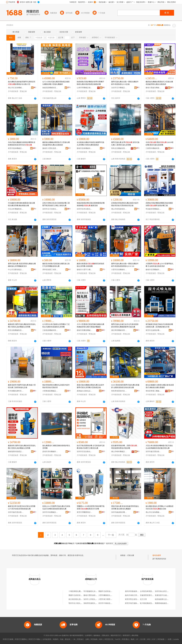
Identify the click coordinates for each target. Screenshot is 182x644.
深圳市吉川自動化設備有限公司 (50, 209)
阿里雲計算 (109, 639)
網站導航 (135, 635)
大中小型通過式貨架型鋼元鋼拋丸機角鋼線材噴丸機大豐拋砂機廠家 (90, 326)
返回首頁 (109, 543)
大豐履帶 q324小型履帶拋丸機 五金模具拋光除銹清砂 (159, 265)
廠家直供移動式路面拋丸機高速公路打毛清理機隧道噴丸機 (56, 265)
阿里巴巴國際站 (21, 639)
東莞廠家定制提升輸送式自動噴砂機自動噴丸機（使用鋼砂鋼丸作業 (159, 326)
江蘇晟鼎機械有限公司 (50, 330)
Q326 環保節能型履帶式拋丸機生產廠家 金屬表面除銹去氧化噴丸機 (125, 386)
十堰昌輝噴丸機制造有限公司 (80, 591)
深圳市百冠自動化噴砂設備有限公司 (85, 452)
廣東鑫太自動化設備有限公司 (85, 391)
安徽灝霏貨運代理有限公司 (150, 595)
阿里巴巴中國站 (35, 639)
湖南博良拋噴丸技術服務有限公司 (96, 603)
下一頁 (111, 535)
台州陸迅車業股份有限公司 (150, 591)
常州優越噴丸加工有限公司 (94, 591)
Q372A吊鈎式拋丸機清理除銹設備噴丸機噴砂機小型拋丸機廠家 (56, 83)
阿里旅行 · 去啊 (83, 639)
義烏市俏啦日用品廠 (133, 595)
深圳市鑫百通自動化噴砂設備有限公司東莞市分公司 (153, 452)
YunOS (117, 639)
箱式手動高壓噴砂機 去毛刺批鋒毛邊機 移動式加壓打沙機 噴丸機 (91, 447)
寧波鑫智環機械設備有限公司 (153, 209)
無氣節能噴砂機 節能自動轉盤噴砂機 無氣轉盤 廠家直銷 (91, 204)
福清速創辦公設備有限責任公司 (167, 599)
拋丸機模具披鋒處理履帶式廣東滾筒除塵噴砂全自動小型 (22, 83)
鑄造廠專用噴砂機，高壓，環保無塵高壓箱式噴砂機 (125, 447)
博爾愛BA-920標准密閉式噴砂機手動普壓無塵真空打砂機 (91, 508)
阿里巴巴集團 (8, 639)
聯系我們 (126, 635)
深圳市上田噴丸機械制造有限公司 (96, 599)
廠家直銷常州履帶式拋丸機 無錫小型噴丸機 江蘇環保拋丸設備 (22, 386)
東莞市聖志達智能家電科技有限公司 (139, 599)
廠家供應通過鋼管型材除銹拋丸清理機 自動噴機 (90, 265)
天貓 (61, 639)
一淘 (74, 639)
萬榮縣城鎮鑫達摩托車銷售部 (166, 603)
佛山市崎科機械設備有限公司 (119, 452)
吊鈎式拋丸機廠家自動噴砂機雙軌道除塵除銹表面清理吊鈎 (22, 144)
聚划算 (68, 639)
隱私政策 (106, 635)
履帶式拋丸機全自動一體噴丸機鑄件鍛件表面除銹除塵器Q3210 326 (125, 265)
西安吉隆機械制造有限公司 (16, 330)
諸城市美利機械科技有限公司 (50, 452)
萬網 (132, 639)
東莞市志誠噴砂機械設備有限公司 (153, 330)
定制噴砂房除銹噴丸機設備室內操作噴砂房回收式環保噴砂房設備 (125, 204)
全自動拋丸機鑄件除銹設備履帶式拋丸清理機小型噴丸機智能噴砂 (90, 144)
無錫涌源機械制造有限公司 (50, 88)
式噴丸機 (131, 555)
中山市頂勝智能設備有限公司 (16, 270)
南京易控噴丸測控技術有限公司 (80, 599)
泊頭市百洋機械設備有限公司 (119, 88)
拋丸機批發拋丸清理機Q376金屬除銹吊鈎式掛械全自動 (159, 508)
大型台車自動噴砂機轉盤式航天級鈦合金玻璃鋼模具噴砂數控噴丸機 (159, 447)
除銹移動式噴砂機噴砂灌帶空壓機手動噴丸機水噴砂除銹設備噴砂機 (90, 83)
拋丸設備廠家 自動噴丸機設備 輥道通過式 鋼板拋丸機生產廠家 (160, 386)
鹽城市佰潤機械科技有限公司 (153, 270)
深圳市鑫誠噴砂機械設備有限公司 (119, 512)
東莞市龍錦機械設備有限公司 (16, 148)
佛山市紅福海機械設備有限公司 (16, 88)
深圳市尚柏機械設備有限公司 (50, 512)
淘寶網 (55, 639)
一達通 (169, 639)
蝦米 (101, 639)
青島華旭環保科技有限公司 (119, 391)
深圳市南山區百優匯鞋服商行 (166, 591)
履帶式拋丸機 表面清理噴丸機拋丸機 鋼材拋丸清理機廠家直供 (22, 265)
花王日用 (143, 599)
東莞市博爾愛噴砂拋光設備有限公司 (85, 512)
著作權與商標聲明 (76, 635)
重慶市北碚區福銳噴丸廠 (108, 591)
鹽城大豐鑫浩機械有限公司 (153, 88)
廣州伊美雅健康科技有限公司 (136, 591)
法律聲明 (88, 635)
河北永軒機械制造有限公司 (16, 209)
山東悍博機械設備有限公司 (85, 88)
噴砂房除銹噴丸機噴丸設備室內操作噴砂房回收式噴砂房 (56, 386)
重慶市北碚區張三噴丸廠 (78, 595)
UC (137, 639)
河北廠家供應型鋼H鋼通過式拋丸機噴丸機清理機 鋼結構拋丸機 (21, 204)
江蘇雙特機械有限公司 (153, 148)
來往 (149, 639)
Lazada (176, 639)
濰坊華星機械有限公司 (119, 330)
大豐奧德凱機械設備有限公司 (50, 391)
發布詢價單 (157, 555)
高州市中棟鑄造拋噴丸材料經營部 (111, 603)
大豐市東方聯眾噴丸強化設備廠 (110, 599)
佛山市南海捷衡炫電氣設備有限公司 (119, 209)
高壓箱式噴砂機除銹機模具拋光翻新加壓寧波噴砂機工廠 (159, 204)
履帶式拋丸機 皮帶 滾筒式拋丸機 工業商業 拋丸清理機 (125, 144)
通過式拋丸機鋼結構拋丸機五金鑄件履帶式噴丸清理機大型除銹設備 (90, 386)
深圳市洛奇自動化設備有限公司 (85, 209)
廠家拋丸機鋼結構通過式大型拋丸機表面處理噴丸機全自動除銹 (159, 83)
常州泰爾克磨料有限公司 (16, 391)
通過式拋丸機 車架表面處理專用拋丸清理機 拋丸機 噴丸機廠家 (125, 508)
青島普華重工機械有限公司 (153, 391)
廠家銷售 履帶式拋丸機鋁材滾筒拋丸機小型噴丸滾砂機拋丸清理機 (22, 326)
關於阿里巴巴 (116, 635)
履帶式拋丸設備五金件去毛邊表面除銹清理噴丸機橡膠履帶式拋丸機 (125, 326)
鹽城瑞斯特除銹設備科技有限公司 (16, 452)
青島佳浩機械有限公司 (119, 148)
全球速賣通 (47, 639)
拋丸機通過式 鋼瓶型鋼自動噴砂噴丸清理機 (56, 447)
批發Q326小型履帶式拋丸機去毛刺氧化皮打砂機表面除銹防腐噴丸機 (56, 508)
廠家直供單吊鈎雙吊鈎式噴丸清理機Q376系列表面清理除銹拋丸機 (22, 508)
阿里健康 (161, 639)
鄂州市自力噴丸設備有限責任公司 (81, 603)
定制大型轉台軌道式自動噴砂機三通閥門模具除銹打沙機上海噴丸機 (56, 204)
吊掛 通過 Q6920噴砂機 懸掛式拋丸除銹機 (159, 144)
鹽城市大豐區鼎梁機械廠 (50, 148)
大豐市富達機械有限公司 (119, 270)
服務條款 (97, 635)
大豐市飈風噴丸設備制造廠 (109, 595)
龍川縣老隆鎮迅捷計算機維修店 (152, 603)
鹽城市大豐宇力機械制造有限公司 (85, 270)
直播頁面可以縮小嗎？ (163, 595)
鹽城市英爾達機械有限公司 (85, 330)
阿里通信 (125, 639)
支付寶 (143, 639)
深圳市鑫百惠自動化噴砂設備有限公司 (16, 512)
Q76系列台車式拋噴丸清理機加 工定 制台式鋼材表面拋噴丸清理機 (56, 326)
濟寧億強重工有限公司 (50, 270)
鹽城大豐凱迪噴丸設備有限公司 (95, 595)
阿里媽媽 (94, 639)
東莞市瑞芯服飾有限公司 (134, 603)
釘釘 (154, 639)
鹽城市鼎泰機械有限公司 (85, 148)
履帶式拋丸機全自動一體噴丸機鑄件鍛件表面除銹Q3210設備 (125, 83)
